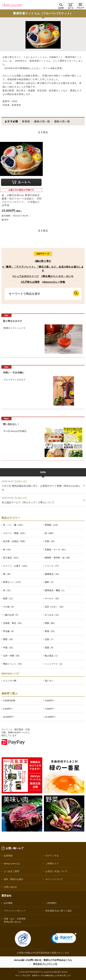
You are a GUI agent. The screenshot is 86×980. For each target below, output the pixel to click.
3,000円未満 (9, 701)
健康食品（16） (53, 574)
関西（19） (9, 639)
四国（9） (50, 648)
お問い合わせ (10, 887)
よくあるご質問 (11, 871)
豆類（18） (50, 541)
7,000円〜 (50, 709)
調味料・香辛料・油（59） (58, 558)
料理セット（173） (13, 582)
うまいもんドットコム (35, 57)
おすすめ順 (11, 121)
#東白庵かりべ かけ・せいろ (57, 276)
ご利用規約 (51, 903)
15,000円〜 (50, 717)
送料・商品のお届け (14, 879)
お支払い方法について (56, 871)
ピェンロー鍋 (10, 681)
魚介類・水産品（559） (15, 541)
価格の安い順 (42, 121)
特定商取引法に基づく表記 (59, 911)
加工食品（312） (11, 558)
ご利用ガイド (52, 864)
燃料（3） (50, 582)
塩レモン (49, 681)
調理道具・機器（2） (55, 590)
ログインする (52, 856)
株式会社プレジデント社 (45, 964)
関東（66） (50, 623)
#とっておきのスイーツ (26, 276)
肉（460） (50, 533)
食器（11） (9, 598)
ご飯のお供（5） (11, 615)
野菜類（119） (52, 525)
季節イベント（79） (13, 664)
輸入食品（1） (52, 656)
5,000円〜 (8, 709)
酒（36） (8, 574)
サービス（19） (53, 598)
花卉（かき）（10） (55, 607)
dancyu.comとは (12, 864)
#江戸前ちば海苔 (30, 282)
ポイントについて (54, 879)
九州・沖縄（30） (12, 656)
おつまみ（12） (53, 615)
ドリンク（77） (53, 566)
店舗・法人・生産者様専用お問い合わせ (15, 920)
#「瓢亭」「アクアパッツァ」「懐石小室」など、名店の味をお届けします (43, 269)
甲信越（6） (9, 631)
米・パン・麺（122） (14, 525)
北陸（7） (50, 639)
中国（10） (9, 648)
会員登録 (8, 856)
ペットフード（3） (54, 664)
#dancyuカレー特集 (54, 282)
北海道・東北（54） (13, 623)
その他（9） (9, 607)
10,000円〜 (9, 717)
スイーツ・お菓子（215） (16, 566)
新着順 (26, 121)
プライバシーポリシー (15, 911)
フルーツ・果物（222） (15, 533)
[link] (64, 939)
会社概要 (8, 903)
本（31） (8, 590)
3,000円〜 (50, 701)
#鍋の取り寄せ (43, 261)
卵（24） (8, 550)
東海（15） (50, 631)
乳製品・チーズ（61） (56, 550)
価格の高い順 (62, 121)
